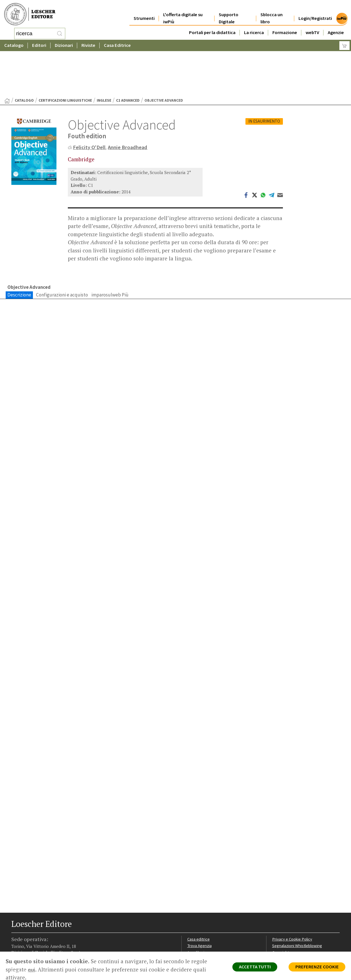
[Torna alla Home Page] (7, 55)
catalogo (24, 55)
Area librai (196, 910)
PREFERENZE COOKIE (316, 968)
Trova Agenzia (200, 903)
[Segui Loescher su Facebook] (16, 950)
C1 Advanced (128, 55)
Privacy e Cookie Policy (293, 896)
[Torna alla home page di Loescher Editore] (30, 13)
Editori (39, 44)
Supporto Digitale (229, 12)
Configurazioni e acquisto (62, 249)
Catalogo (14, 44)
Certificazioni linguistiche (65, 55)
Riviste (88, 44)
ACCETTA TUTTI (252, 968)
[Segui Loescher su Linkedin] (36, 950)
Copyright (281, 910)
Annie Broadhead (128, 102)
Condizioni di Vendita (291, 917)
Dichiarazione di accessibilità (298, 930)
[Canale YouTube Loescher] (46, 950)
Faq (191, 917)
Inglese (104, 55)
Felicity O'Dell (89, 102)
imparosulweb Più (110, 249)
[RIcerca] (60, 33)
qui (31, 969)
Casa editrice (199, 896)
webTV (312, 26)
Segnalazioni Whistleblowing (298, 903)
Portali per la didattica (212, 26)
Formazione (285, 26)
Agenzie (336, 26)
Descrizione (19, 249)
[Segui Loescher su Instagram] (26, 950)
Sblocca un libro (272, 12)
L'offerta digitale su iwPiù (183, 12)
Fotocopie (282, 923)
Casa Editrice (117, 44)
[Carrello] (344, 44)
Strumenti (144, 12)
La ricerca (254, 26)
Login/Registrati (315, 12)
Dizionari (64, 44)
